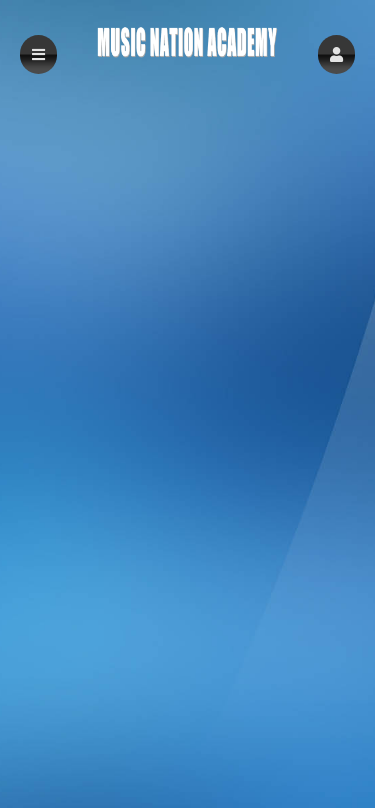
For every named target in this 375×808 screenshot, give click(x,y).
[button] (336, 54)
